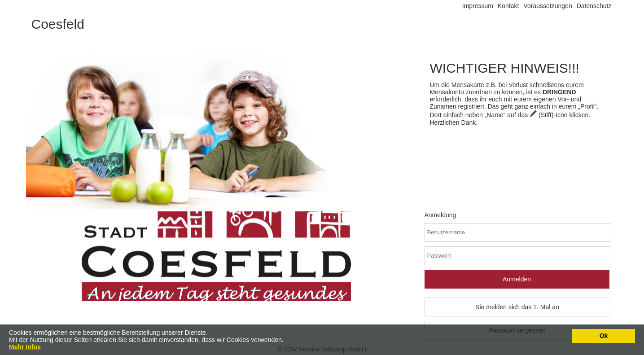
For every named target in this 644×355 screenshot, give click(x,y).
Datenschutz (594, 6)
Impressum (478, 6)
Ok (604, 336)
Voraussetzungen (548, 6)
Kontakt (508, 6)
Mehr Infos (25, 347)
